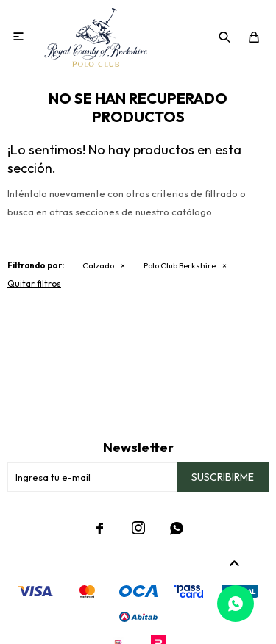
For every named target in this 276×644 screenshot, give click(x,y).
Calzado (98, 265)
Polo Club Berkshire (180, 265)
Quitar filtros (34, 283)
